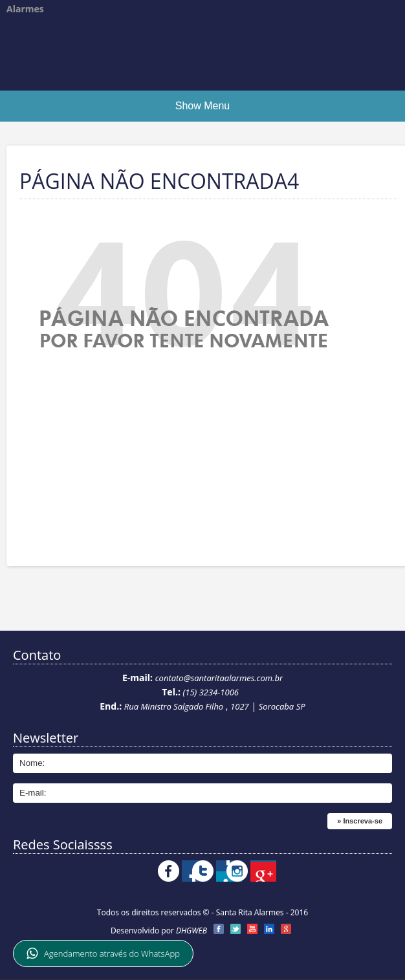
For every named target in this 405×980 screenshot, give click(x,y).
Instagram (291, 871)
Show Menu (203, 106)
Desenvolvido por (159, 931)
